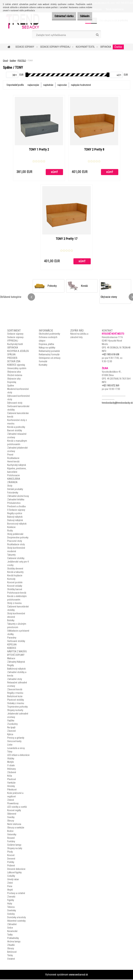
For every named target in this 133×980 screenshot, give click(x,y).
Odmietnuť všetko (59, 16)
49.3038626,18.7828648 (119, 348)
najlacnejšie (33, 85)
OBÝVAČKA (106, 47)
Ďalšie (118, 47)
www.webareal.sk (79, 975)
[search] (97, 35)
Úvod (5, 61)
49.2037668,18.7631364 (119, 379)
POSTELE (22, 61)
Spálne (13, 61)
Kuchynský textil (85, 47)
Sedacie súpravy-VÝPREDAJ (55, 47)
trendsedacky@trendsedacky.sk (117, 403)
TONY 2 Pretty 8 (94, 150)
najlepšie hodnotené (81, 85)
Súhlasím (83, 16)
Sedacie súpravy (25, 47)
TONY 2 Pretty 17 (67, 239)
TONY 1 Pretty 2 (39, 150)
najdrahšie (48, 85)
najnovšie (62, 85)
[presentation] (31, 297)
